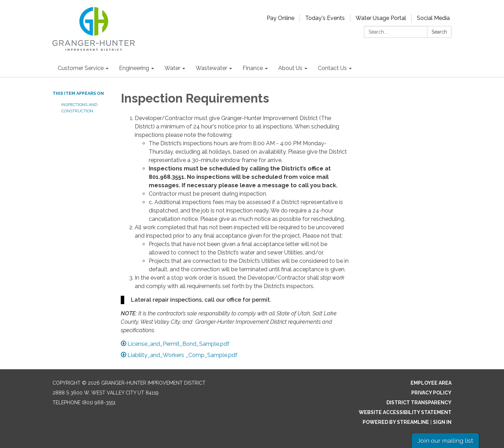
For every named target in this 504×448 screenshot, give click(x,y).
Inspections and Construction (79, 108)
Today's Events (325, 18)
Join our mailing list (445, 440)
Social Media (433, 18)
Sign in (442, 422)
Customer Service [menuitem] (81, 68)
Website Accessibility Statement (405, 412)
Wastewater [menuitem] (211, 68)
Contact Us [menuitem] (332, 68)
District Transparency (419, 402)
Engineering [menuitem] (134, 68)
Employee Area (431, 383)
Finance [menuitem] (253, 68)
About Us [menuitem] (290, 68)
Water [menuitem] (172, 68)
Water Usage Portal (381, 18)
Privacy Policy (431, 393)
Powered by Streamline (396, 422)
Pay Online (281, 18)
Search (439, 32)
